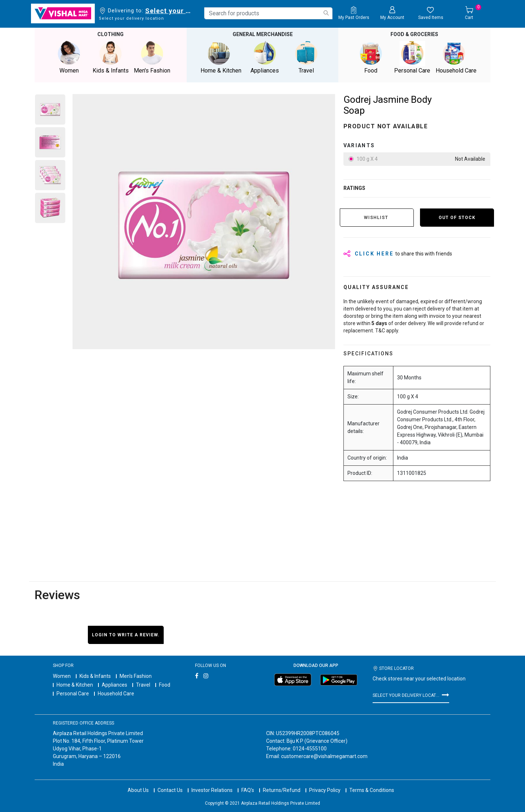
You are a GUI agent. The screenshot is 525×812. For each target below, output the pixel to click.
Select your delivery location (169, 11)
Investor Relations (212, 790)
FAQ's (248, 790)
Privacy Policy (325, 790)
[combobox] (268, 13)
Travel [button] (306, 57)
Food (165, 685)
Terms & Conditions (372, 790)
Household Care (116, 694)
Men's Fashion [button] (152, 57)
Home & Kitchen (75, 685)
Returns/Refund (282, 790)
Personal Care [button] (412, 57)
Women (62, 676)
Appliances (114, 685)
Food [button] (371, 57)
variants (359, 145)
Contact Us (170, 790)
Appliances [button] (265, 57)
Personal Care (73, 694)
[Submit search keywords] (326, 13)
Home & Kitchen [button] (221, 57)
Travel (143, 685)
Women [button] (69, 57)
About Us (138, 790)
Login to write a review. (126, 635)
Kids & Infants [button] (110, 57)
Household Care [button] (456, 57)
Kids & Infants (95, 676)
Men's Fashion (136, 676)
